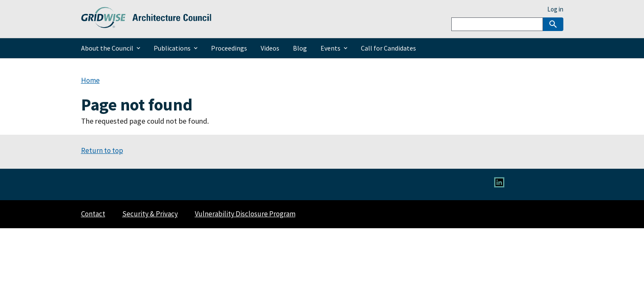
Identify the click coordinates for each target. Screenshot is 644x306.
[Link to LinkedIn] (499, 185)
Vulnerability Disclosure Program (245, 214)
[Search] (497, 24)
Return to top (102, 150)
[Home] (146, 23)
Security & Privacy (150, 214)
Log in (555, 9)
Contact (93, 214)
